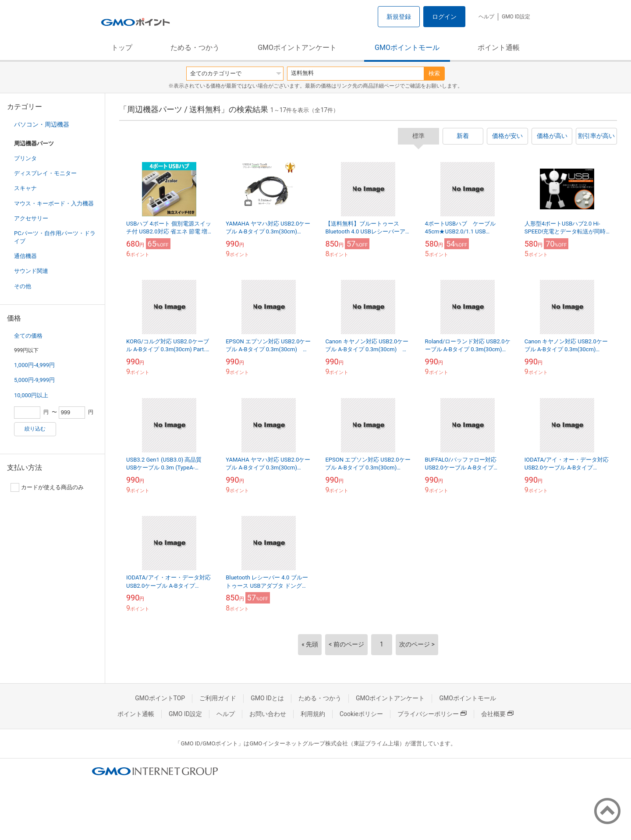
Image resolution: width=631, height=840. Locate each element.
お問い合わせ (268, 714)
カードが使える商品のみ (47, 487)
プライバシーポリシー (432, 714)
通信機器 (25, 256)
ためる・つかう (195, 48)
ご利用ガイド (218, 698)
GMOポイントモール (407, 48)
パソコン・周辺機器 (42, 124)
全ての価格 (28, 336)
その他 (23, 286)
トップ (122, 48)
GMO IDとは (267, 698)
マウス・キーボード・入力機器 (54, 203)
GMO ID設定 (516, 17)
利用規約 (313, 714)
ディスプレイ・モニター (45, 173)
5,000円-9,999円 (34, 380)
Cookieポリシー (361, 714)
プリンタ (25, 158)
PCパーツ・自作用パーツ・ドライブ (55, 237)
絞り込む (35, 429)
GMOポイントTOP (160, 698)
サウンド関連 (31, 271)
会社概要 (497, 714)
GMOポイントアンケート (297, 48)
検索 (434, 73)
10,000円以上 (31, 395)
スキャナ (25, 188)
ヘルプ (486, 17)
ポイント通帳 (499, 48)
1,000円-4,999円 (34, 365)
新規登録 (399, 17)
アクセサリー (31, 218)
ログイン (444, 17)
